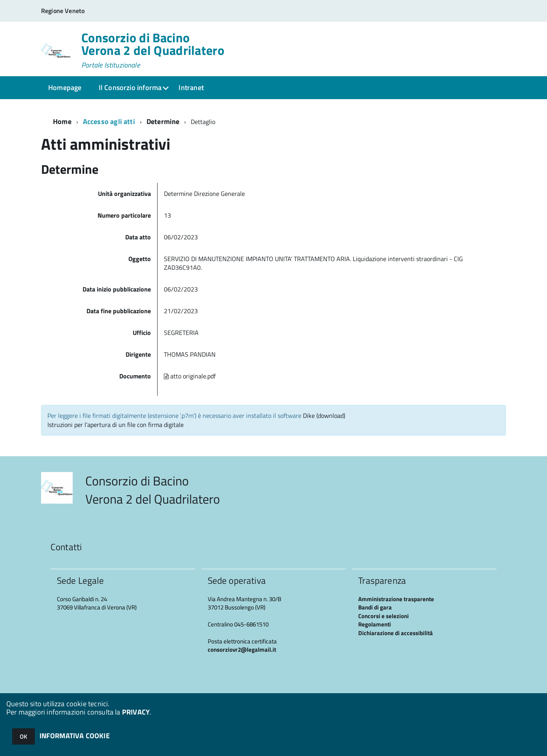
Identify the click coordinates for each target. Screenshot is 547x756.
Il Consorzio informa (130, 87)
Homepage (65, 87)
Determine (163, 121)
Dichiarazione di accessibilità (396, 633)
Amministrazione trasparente (396, 599)
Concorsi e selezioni (383, 616)
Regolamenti (375, 624)
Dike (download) (324, 416)
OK (23, 736)
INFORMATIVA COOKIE (75, 736)
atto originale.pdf (190, 376)
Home (62, 121)
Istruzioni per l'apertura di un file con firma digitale (116, 425)
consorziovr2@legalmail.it (242, 650)
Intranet (191, 87)
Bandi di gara (375, 607)
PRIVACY (136, 712)
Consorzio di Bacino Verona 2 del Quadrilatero (153, 50)
